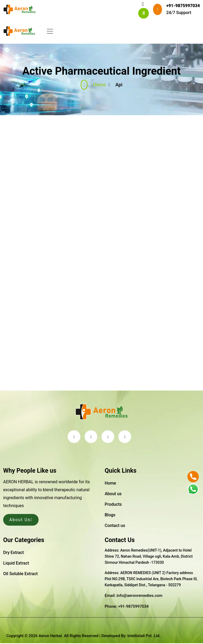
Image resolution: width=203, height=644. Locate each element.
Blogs (110, 515)
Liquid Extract (16, 564)
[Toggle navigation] (143, 4)
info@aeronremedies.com (139, 596)
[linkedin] (108, 437)
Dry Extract (13, 553)
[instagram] (125, 437)
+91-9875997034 (183, 6)
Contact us (115, 526)
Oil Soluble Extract (20, 574)
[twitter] (74, 437)
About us (113, 494)
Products (113, 505)
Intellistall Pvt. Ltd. (144, 636)
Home (93, 85)
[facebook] (91, 437)
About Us (21, 520)
